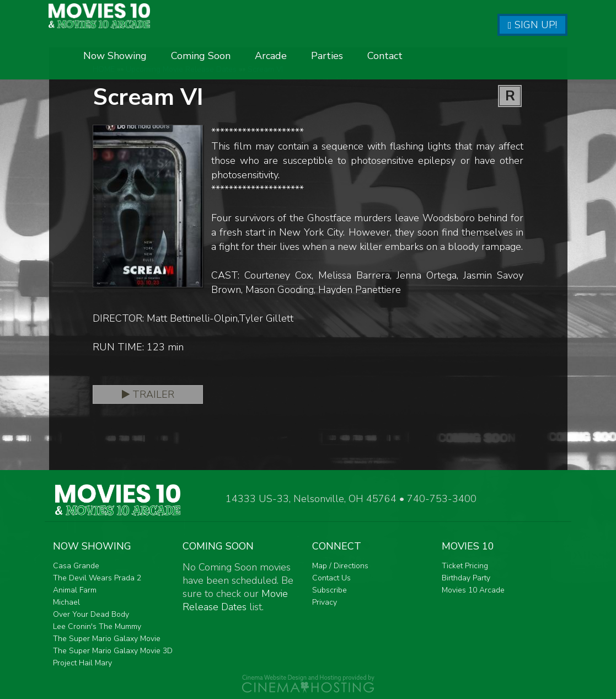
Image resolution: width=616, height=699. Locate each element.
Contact (517, 60)
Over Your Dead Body (91, 614)
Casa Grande (76, 566)
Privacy (325, 602)
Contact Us (331, 578)
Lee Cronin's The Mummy (97, 626)
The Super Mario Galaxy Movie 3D (113, 651)
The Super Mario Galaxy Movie (107, 639)
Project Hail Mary (82, 663)
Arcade (403, 60)
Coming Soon (333, 60)
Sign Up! (532, 25)
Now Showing (247, 60)
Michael (66, 602)
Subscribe (330, 590)
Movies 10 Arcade (473, 590)
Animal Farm (75, 590)
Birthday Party (466, 578)
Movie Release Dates (235, 600)
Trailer (148, 394)
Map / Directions (340, 566)
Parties (459, 60)
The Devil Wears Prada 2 (97, 578)
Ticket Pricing (465, 566)
